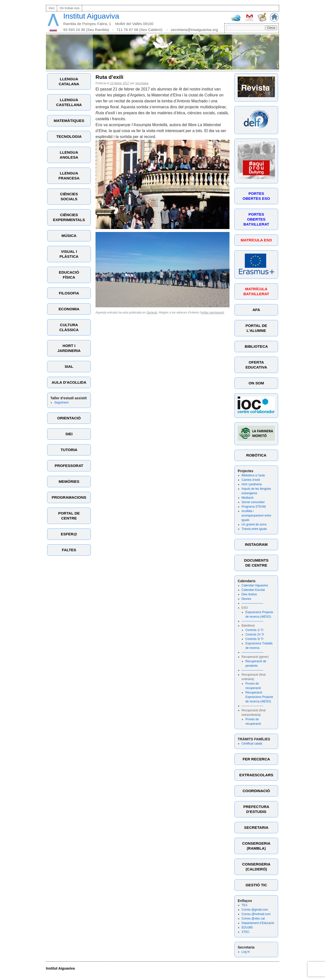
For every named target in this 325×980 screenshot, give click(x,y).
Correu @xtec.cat (253, 919)
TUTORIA (69, 450)
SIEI (69, 434)
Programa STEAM (254, 507)
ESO (245, 608)
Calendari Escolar (253, 590)
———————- (253, 603)
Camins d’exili (251, 480)
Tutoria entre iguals (254, 529)
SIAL (69, 366)
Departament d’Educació (258, 923)
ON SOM (256, 383)
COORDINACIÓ (256, 791)
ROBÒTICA (256, 455)
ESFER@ (69, 534)
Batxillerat (248, 626)
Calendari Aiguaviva (255, 585)
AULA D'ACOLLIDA (69, 382)
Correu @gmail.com (255, 910)
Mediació (248, 498)
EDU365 (247, 927)
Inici (51, 8)
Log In (246, 952)
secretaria (142, 83)
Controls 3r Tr (254, 639)
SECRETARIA (256, 827)
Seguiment (61, 403)
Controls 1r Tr (254, 630)
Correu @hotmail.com (256, 914)
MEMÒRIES (69, 481)
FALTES (69, 550)
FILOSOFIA (69, 293)
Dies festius (249, 594)
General (152, 313)
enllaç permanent (213, 313)
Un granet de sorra (254, 524)
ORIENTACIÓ (69, 418)
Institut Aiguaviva (91, 16)
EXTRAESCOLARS (256, 775)
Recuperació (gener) (255, 657)
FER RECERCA (256, 759)
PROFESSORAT (69, 466)
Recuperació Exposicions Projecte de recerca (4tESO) (259, 697)
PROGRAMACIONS (69, 497)
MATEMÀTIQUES (69, 121)
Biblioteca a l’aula (253, 475)
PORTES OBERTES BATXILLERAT (256, 219)
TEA (244, 905)
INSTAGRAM (256, 544)
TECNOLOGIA (69, 136)
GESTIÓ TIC (256, 885)
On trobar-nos (69, 8)
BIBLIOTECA (256, 346)
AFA (256, 310)
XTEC (246, 932)
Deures (246, 599)
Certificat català (252, 744)
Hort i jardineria (252, 484)
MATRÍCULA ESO (256, 240)
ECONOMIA (69, 309)
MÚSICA (69, 236)
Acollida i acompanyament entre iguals (256, 516)
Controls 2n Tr (255, 634)
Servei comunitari (253, 502)
